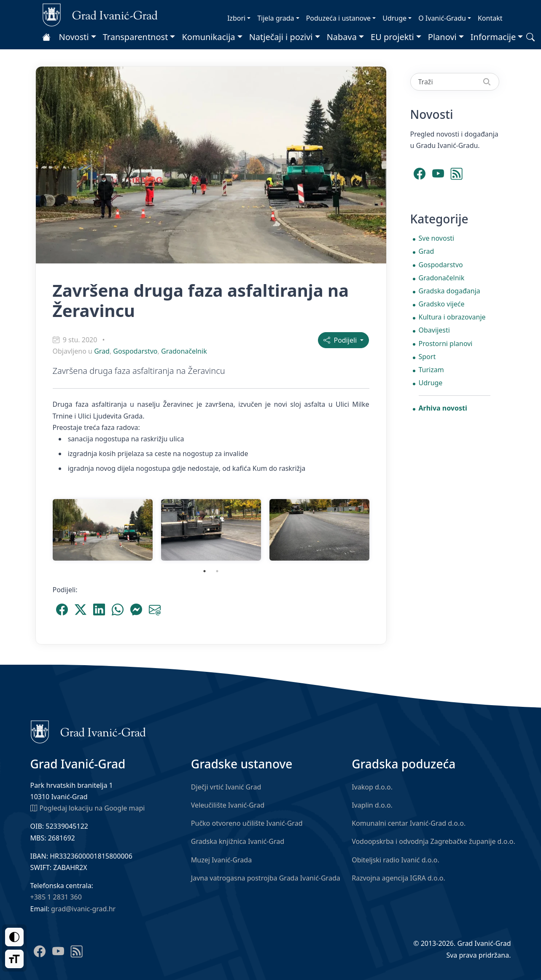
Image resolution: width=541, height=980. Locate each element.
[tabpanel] (103, 530)
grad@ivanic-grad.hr (83, 909)
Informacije (493, 37)
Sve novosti (437, 238)
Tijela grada (276, 18)
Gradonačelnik (184, 351)
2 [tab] (217, 571)
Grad (102, 351)
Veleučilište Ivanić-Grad (228, 805)
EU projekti (392, 37)
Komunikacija (208, 37)
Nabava (342, 37)
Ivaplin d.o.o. (372, 805)
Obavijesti (434, 330)
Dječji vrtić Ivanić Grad (226, 787)
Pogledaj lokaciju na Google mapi (88, 808)
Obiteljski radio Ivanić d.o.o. (396, 860)
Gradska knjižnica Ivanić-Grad (238, 841)
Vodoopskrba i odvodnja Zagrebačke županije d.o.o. (433, 841)
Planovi (442, 37)
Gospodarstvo (135, 351)
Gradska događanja (449, 291)
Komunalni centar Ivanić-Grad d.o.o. (409, 823)
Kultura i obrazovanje (452, 317)
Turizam (431, 370)
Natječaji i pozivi (281, 37)
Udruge (394, 18)
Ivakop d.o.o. (372, 787)
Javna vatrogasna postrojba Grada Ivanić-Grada (266, 878)
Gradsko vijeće (442, 304)
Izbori (236, 18)
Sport (427, 357)
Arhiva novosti (443, 408)
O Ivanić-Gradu (442, 18)
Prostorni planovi (446, 344)
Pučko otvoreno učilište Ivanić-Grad (247, 823)
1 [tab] (205, 571)
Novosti (74, 37)
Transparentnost (136, 37)
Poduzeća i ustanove (338, 18)
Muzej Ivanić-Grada (221, 860)
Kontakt (490, 18)
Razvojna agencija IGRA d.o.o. (398, 878)
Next (380, 530)
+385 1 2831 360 (56, 897)
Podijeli (341, 340)
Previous (42, 530)
